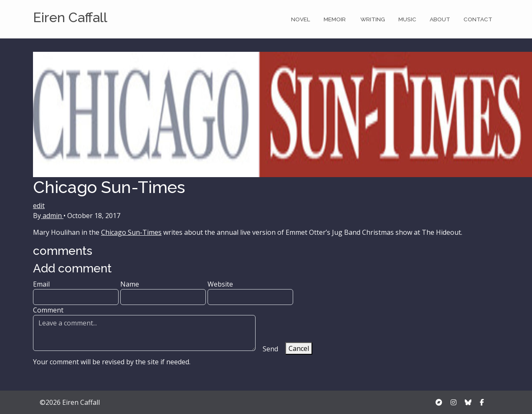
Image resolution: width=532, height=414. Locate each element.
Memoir (335, 19)
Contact (478, 19)
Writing (373, 19)
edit (39, 206)
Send (270, 349)
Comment (144, 328)
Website (250, 292)
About (440, 19)
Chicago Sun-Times (131, 232)
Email (76, 292)
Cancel (299, 348)
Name (163, 292)
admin (52, 216)
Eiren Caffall (70, 17)
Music (407, 19)
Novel (301, 19)
